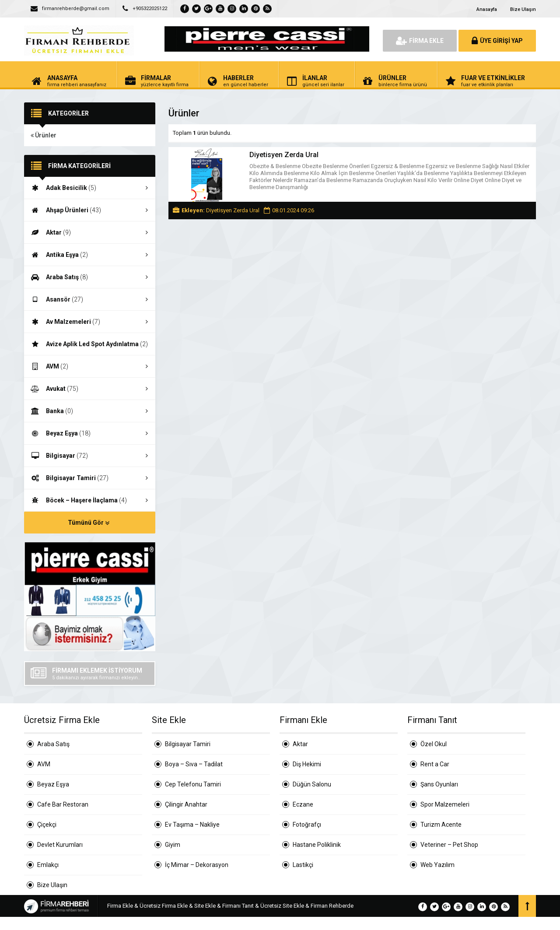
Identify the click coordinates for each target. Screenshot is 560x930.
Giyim (173, 845)
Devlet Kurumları (60, 845)
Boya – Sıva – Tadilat (194, 764)
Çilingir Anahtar (186, 804)
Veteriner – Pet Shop (449, 845)
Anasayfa (487, 9)
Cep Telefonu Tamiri (193, 784)
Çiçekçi (47, 825)
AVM (90, 366)
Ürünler (44, 135)
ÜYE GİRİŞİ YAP (497, 41)
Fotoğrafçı (307, 825)
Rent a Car (435, 764)
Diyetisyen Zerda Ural (284, 155)
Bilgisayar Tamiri (90, 478)
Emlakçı (48, 865)
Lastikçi (303, 865)
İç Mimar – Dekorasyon (197, 865)
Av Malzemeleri (90, 322)
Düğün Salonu (312, 784)
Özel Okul (434, 744)
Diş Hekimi (307, 764)
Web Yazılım (437, 865)
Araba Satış (90, 277)
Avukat (90, 389)
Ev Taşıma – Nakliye (192, 825)
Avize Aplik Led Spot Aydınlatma (90, 344)
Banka (90, 411)
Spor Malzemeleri (445, 804)
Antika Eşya (90, 255)
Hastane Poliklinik (317, 845)
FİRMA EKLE (420, 41)
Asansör (90, 299)
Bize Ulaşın (523, 9)
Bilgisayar (90, 456)
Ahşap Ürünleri (90, 210)
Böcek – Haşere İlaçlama (90, 500)
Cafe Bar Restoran (63, 804)
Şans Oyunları (439, 784)
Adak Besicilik (90, 188)
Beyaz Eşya (90, 433)
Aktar (90, 232)
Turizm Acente (441, 825)
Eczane (303, 804)
